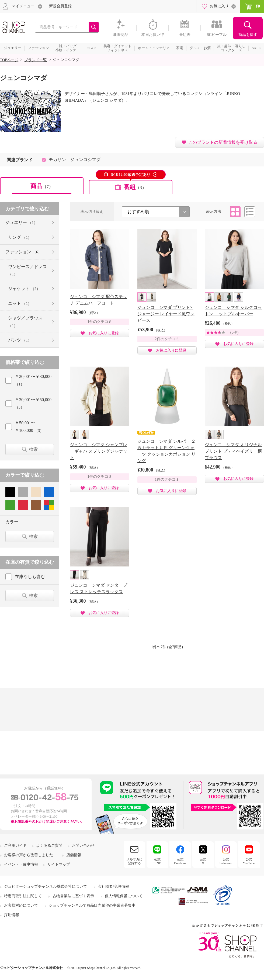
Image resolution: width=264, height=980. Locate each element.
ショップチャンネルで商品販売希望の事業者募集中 (92, 905)
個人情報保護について (124, 896)
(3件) (234, 332)
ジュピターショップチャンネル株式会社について (46, 887)
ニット (20, 303)
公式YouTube (249, 861)
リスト (250, 212)
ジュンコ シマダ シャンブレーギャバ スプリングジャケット (99, 451)
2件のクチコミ (167, 339)
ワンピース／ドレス (27, 270)
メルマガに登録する (134, 861)
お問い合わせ (83, 846)
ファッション (24, 252)
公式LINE (157, 861)
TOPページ (9, 60)
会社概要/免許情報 (113, 887)
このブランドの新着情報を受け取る (223, 142)
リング (20, 237)
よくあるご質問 (49, 846)
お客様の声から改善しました (29, 855)
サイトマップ (59, 864)
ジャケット (24, 288)
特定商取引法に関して (23, 896)
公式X (203, 861)
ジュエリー (21, 222)
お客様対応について (21, 905)
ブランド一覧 (36, 60)
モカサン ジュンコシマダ (75, 160)
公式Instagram (226, 861)
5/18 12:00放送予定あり (131, 175)
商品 (42, 186)
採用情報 (12, 915)
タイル (235, 212)
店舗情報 (74, 855)
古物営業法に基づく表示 (73, 896)
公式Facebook (180, 861)
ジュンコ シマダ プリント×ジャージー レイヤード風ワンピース (166, 314)
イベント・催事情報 (21, 864)
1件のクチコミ (100, 322)
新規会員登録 (60, 6)
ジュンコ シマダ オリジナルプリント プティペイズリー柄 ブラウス (233, 451)
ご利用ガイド (15, 846)
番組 (135, 187)
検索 (33, 449)
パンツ (20, 340)
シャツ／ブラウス (25, 322)
